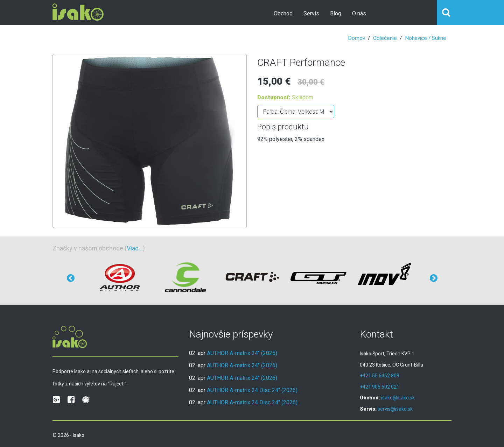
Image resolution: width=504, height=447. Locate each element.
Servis (311, 13)
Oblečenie (385, 38)
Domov (356, 38)
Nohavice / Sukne (426, 38)
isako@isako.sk (398, 398)
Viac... (135, 248)
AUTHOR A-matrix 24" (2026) (242, 365)
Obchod (283, 13)
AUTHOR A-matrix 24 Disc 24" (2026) (252, 390)
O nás (359, 13)
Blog (336, 13)
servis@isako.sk (395, 409)
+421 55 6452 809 (380, 376)
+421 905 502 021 (380, 387)
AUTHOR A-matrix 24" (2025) (242, 353)
